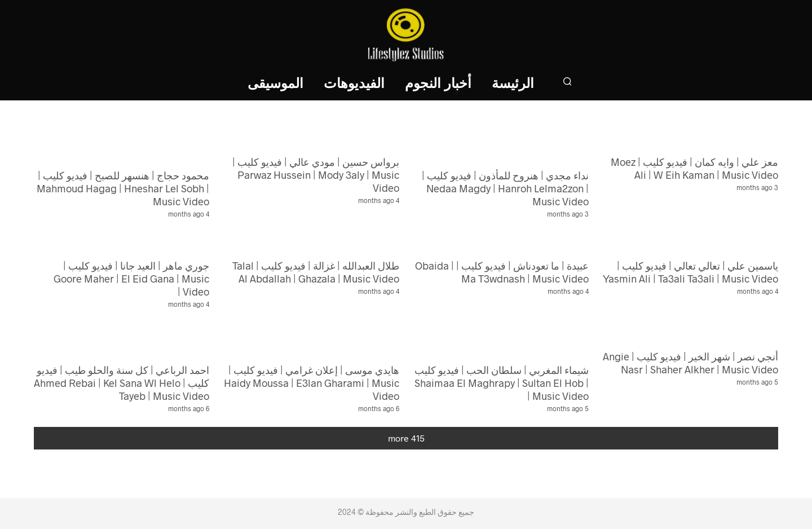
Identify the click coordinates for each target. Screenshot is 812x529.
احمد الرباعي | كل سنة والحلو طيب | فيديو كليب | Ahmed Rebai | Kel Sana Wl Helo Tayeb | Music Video (122, 383)
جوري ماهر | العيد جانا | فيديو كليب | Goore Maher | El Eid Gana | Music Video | (131, 279)
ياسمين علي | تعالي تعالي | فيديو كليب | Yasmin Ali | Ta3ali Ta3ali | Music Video (690, 272)
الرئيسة (513, 84)
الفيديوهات (354, 84)
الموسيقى (275, 84)
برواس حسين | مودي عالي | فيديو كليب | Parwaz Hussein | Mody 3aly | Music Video (316, 175)
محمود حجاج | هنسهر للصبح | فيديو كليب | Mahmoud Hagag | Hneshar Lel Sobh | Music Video (123, 188)
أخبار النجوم (438, 84)
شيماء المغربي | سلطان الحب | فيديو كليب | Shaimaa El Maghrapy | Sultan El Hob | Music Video (502, 383)
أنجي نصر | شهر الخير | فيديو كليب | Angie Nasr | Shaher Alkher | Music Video (690, 363)
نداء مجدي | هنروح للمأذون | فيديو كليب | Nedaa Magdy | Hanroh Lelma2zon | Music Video (505, 188)
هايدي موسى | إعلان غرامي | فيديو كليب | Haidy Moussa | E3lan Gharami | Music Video (312, 383)
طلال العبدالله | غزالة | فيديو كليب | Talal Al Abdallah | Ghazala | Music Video (316, 272)
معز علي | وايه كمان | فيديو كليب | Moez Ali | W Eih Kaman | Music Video (694, 168)
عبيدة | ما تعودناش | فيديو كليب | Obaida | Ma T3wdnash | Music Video (502, 272)
